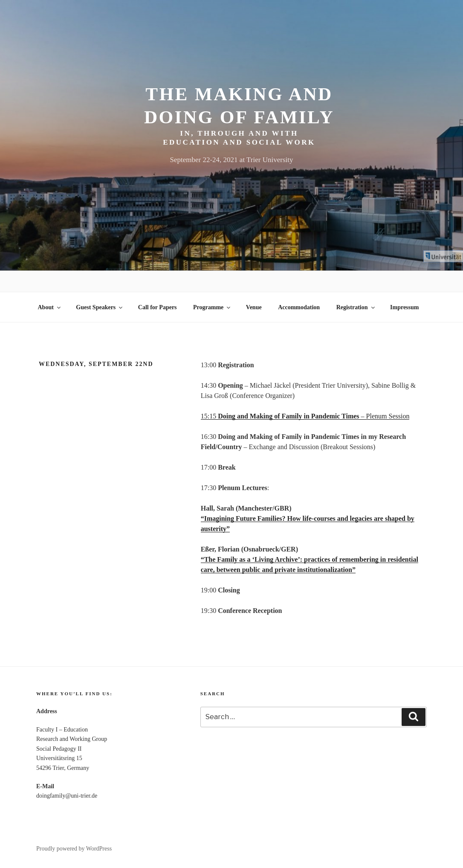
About (50, 307)
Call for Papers (158, 307)
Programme (212, 307)
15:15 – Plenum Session (305, 416)
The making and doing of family (239, 106)
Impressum (404, 307)
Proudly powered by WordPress (74, 849)
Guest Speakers (100, 307)
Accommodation (299, 307)
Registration (356, 307)
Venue (254, 307)
